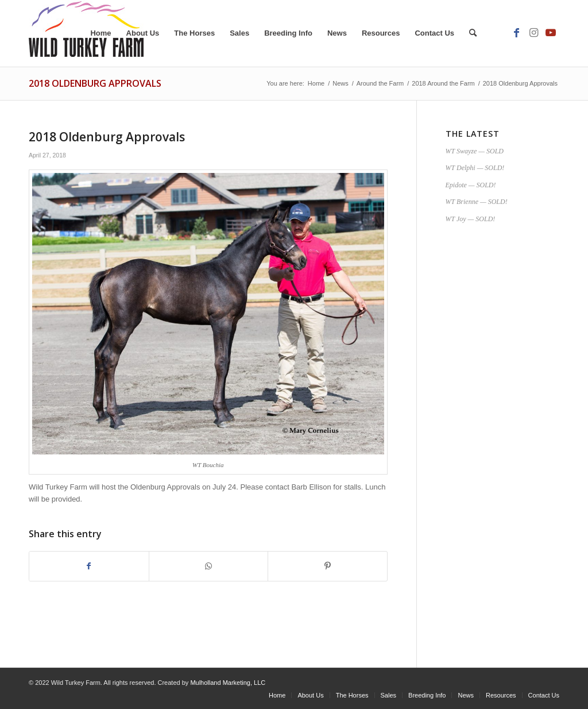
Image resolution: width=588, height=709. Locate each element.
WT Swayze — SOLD (475, 151)
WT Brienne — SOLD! (477, 202)
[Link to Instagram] (533, 33)
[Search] (473, 33)
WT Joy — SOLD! (471, 219)
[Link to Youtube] (551, 33)
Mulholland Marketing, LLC (228, 683)
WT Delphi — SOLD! (475, 168)
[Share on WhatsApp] (209, 566)
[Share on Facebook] (89, 566)
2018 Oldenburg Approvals (95, 83)
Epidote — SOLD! (471, 185)
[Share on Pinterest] (328, 566)
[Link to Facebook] (516, 33)
